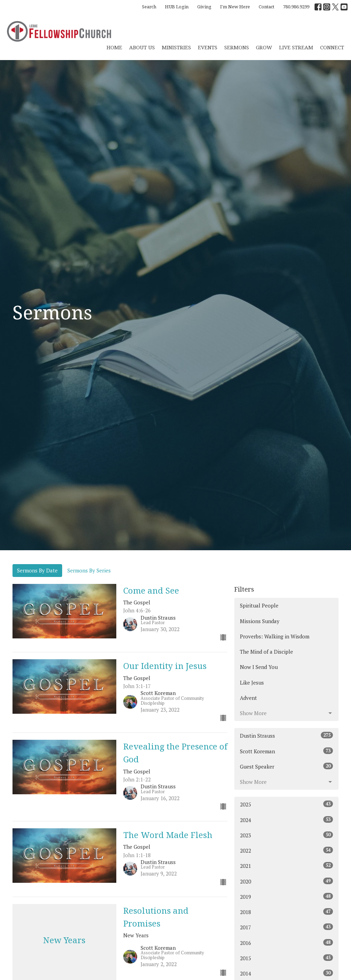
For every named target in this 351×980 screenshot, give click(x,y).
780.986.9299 (296, 7)
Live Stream (296, 47)
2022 (286, 850)
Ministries (176, 47)
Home (114, 47)
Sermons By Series (89, 570)
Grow (264, 47)
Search (149, 7)
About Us (142, 47)
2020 (286, 881)
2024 (286, 820)
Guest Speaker (286, 766)
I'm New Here (235, 7)
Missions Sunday (260, 621)
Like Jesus (252, 682)
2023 (286, 835)
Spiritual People (259, 605)
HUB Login (177, 7)
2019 (286, 897)
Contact (266, 7)
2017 (286, 927)
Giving (204, 7)
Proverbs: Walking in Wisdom (275, 636)
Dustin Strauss (286, 735)
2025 (286, 804)
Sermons (237, 47)
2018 (286, 912)
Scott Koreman (286, 751)
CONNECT (332, 47)
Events (208, 47)
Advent (248, 698)
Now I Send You (259, 667)
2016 (286, 943)
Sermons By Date (37, 570)
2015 (286, 958)
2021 (286, 866)
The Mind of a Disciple (266, 652)
